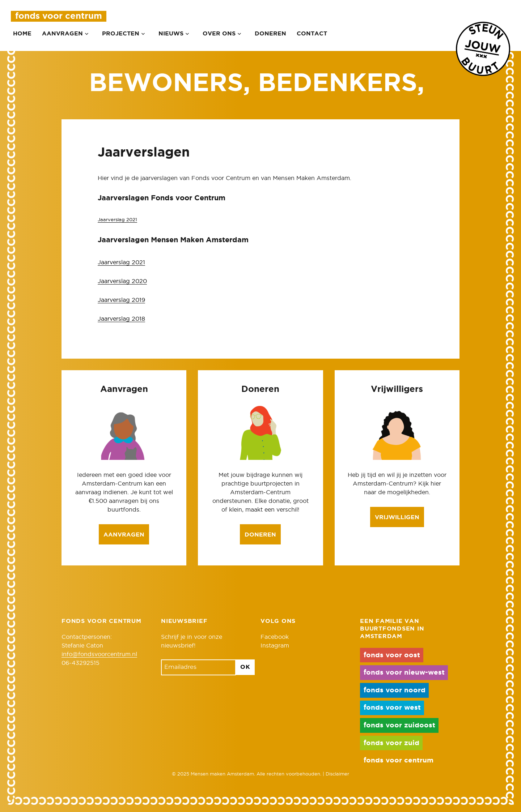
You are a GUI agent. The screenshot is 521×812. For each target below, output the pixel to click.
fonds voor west (392, 708)
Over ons (219, 34)
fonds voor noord (395, 690)
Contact (312, 34)
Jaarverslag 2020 (122, 281)
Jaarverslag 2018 (121, 319)
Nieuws (171, 34)
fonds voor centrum (399, 760)
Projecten (121, 34)
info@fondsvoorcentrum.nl (99, 654)
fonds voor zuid (391, 743)
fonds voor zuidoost (399, 725)
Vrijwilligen (397, 517)
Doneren (270, 34)
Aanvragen (62, 34)
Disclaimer (337, 774)
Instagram (275, 646)
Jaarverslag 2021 (117, 220)
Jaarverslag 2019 (121, 300)
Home (22, 34)
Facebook (275, 637)
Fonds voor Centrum (59, 16)
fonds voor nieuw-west (404, 673)
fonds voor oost (392, 655)
